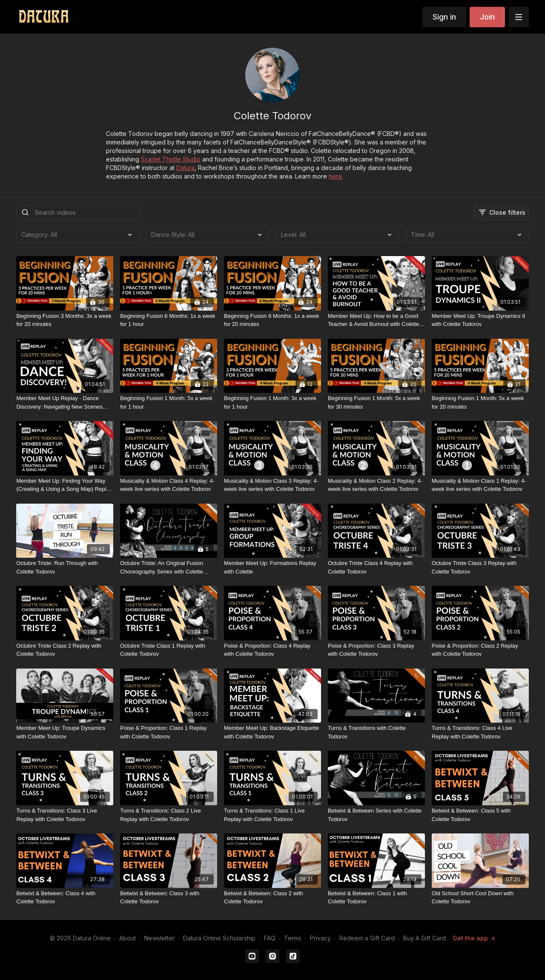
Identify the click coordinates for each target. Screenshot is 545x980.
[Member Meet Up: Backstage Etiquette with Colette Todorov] (272, 732)
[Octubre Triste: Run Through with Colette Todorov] (65, 567)
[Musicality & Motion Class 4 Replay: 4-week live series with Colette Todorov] (169, 485)
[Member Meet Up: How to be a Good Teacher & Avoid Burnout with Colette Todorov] (376, 320)
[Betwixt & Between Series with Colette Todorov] (376, 815)
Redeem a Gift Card (367, 938)
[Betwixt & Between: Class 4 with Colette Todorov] (65, 898)
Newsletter (159, 938)
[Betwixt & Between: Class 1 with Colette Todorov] (376, 898)
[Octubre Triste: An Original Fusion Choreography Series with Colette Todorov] (169, 567)
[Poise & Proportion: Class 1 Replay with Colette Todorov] (169, 732)
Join (487, 17)
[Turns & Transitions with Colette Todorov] (376, 732)
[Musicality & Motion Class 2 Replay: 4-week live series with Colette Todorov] (376, 485)
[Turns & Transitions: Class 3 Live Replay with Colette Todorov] (65, 815)
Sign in (444, 17)
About (128, 938)
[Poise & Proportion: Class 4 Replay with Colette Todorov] (272, 650)
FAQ (270, 938)
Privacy (320, 938)
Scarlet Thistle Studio (171, 159)
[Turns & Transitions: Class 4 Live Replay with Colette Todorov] (480, 732)
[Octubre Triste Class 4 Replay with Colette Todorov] (376, 567)
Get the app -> (474, 938)
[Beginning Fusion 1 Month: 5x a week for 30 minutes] (376, 402)
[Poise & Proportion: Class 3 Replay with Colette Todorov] (376, 650)
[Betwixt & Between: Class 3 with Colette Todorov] (169, 898)
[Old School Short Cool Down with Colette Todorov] (480, 898)
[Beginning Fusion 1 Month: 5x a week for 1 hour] (169, 402)
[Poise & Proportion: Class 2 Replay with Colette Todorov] (480, 650)
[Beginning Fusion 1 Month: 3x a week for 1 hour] (272, 402)
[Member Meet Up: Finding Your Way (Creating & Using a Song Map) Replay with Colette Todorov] (65, 485)
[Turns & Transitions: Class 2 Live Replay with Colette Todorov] (169, 815)
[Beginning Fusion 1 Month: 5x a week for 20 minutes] (480, 402)
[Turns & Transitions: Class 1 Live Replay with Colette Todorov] (272, 815)
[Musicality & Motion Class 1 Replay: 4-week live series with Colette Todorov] (480, 485)
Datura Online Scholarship (219, 938)
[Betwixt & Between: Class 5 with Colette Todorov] (480, 815)
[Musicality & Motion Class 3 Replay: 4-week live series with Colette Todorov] (272, 485)
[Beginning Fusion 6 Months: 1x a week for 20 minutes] (272, 320)
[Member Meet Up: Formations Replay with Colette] (272, 567)
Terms (293, 938)
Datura (185, 168)
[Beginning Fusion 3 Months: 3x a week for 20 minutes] (65, 320)
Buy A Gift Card (425, 938)
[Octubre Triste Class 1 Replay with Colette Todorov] (169, 650)
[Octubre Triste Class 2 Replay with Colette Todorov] (65, 650)
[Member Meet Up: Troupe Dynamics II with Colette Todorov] (480, 320)
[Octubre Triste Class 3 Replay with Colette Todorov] (480, 567)
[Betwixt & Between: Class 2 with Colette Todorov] (272, 898)
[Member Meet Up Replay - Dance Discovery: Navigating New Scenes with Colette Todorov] (65, 402)
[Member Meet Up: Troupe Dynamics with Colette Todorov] (65, 732)
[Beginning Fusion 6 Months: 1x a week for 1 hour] (169, 320)
